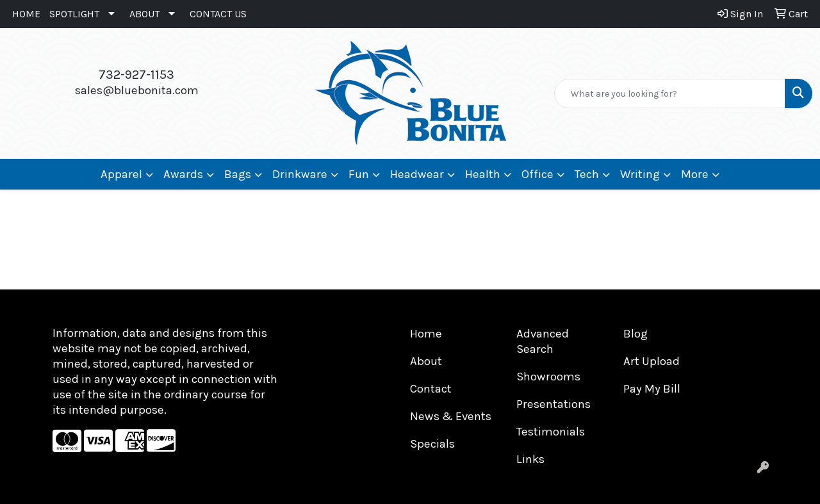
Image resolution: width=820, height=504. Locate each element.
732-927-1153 (136, 75)
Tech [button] (587, 174)
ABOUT (144, 14)
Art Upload (652, 361)
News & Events (451, 416)
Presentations (553, 404)
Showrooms (548, 377)
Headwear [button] (417, 174)
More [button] (695, 174)
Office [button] (537, 174)
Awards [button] (183, 174)
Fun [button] (359, 174)
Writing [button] (640, 174)
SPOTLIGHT (74, 14)
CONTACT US (218, 14)
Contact (431, 389)
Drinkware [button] (300, 174)
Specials (432, 444)
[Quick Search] (670, 93)
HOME (26, 14)
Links (530, 459)
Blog (635, 334)
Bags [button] (238, 174)
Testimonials (551, 432)
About (426, 361)
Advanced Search (543, 341)
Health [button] (483, 174)
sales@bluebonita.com (137, 90)
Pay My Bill (652, 389)
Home (426, 334)
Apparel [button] (121, 174)
